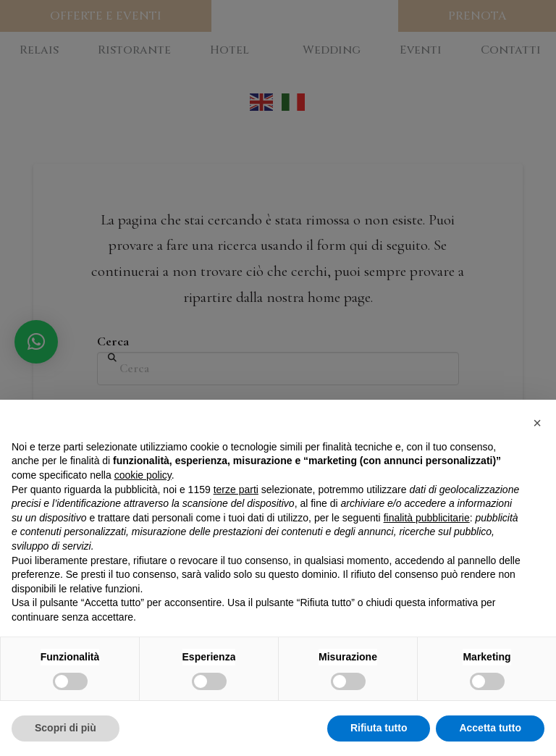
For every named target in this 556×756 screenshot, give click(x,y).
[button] (537, 423)
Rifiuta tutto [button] (379, 728)
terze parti (236, 490)
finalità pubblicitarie (427, 518)
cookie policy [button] (143, 475)
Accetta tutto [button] (490, 728)
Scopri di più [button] (66, 728)
